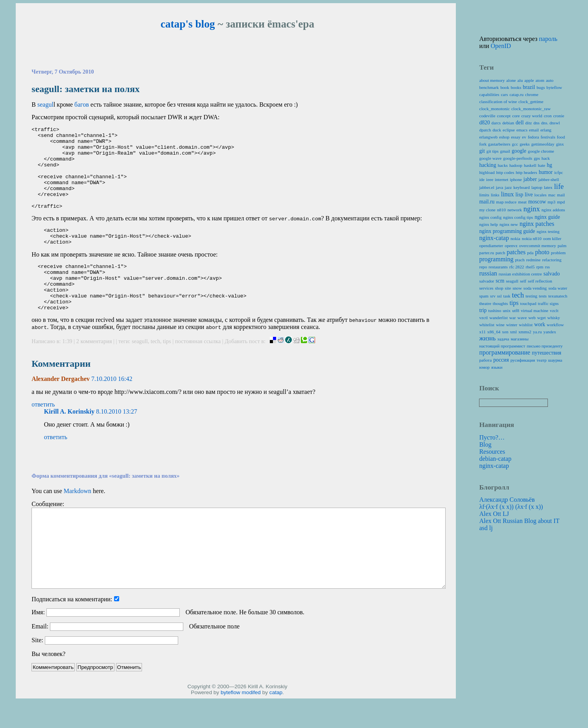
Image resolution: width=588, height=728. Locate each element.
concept (504, 116)
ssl (500, 296)
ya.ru (537, 332)
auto (550, 80)
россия (501, 360)
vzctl (483, 318)
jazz (508, 187)
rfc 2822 (517, 267)
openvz (511, 246)
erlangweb (488, 137)
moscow (537, 202)
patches (516, 252)
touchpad (528, 303)
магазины (519, 339)
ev (524, 137)
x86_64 (494, 332)
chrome (532, 94)
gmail (505, 151)
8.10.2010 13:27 (116, 441)
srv (493, 296)
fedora (534, 137)
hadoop (516, 165)
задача (503, 339)
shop (499, 288)
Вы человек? (48, 683)
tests (543, 296)
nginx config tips (518, 217)
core (516, 116)
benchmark (489, 87)
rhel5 (530, 267)
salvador (487, 281)
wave (522, 318)
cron (548, 116)
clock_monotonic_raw (531, 109)
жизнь (487, 338)
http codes (505, 172)
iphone (516, 179)
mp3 (551, 202)
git (482, 151)
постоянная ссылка (198, 371)
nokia (515, 238)
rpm (540, 267)
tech (155, 371)
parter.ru (487, 253)
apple (529, 80)
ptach (520, 260)
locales (541, 195)
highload (487, 172)
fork (483, 144)
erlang (546, 130)
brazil (529, 87)
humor (546, 172)
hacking (488, 165)
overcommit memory (538, 246)
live (529, 195)
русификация (523, 360)
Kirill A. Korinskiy (69, 441)
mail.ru (487, 202)
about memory (492, 80)
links (495, 195)
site (508, 288)
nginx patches (537, 224)
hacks (502, 165)
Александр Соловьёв (507, 500)
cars (504, 94)
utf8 (516, 310)
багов (82, 104)
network (515, 210)
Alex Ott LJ (494, 514)
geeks (524, 144)
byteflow (230, 722)
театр (541, 360)
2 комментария (95, 371)
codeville (487, 116)
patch (500, 253)
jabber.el (487, 187)
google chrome (541, 151)
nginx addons (553, 210)
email (534, 130)
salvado (552, 274)
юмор (484, 367)
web (532, 318)
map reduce (506, 202)
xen (505, 332)
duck (497, 130)
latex (548, 187)
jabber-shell (549, 179)
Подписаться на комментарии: (72, 629)
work (540, 324)
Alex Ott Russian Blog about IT (519, 521)
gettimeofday (543, 144)
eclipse (509, 130)
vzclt (554, 310)
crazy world (532, 116)
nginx (532, 209)
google (519, 151)
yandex (550, 332)
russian (488, 273)
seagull (140, 371)
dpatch (485, 130)
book (505, 87)
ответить (43, 434)
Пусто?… (492, 437)
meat (522, 202)
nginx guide (547, 217)
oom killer (552, 238)
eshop (504, 137)
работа (485, 360)
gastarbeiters (499, 144)
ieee (490, 179)
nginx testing (548, 231)
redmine (534, 260)
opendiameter (491, 246)
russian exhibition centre (520, 274)
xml (513, 332)
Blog (485, 444)
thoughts (500, 303)
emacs (522, 130)
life (559, 187)
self (523, 281)
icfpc (559, 172)
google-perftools (518, 158)
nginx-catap (494, 238)
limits (484, 195)
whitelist (487, 325)
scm (500, 281)
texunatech (558, 296)
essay (516, 137)
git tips (493, 151)
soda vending (535, 288)
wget (542, 318)
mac (552, 195)
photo (542, 252)
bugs (541, 87)
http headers (526, 172)
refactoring (552, 260)
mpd (561, 202)
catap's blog (188, 24)
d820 (484, 123)
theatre (485, 303)
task (507, 296)
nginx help (488, 224)
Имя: (38, 642)
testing (531, 296)
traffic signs (548, 303)
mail (561, 195)
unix (507, 310)
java (500, 187)
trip (483, 310)
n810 (501, 210)
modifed (251, 722)
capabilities (489, 94)
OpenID (501, 46)
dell (520, 123)
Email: (40, 656)
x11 (482, 332)
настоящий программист (502, 346)
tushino (495, 310)
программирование (505, 352)
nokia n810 (532, 238)
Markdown (77, 520)
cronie (559, 116)
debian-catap (495, 459)
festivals (548, 137)
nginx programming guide (507, 231)
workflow (555, 325)
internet (501, 179)
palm (562, 246)
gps (537, 158)
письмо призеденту (545, 346)
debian (508, 123)
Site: (37, 670)
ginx (560, 144)
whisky (554, 318)
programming (496, 259)
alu (520, 80)
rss (547, 267)
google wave (490, 158)
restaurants (498, 267)
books (516, 87)
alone (511, 80)
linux (508, 194)
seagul (45, 104)
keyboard (522, 187)
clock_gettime (531, 102)
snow (517, 288)
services (486, 288)
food (561, 137)
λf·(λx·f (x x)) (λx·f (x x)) (511, 507)
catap (276, 722)
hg (549, 165)
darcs (496, 123)
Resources (492, 452)
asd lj (486, 528)
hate (542, 165)
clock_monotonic (494, 109)
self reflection (540, 281)
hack (546, 158)
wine (500, 325)
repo (483, 267)
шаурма (555, 360)
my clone (487, 210)
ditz (528, 123)
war (513, 318)
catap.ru (516, 94)
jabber (530, 179)
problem (558, 253)
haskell (530, 165)
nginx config (490, 217)
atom (540, 80)
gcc (515, 144)
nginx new (509, 224)
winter (512, 325)
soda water (558, 288)
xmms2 (525, 332)
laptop (537, 187)
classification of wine (498, 102)
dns (536, 123)
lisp (520, 195)
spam (484, 296)
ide (482, 179)
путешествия (547, 353)
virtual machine (535, 310)
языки (497, 367)
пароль (548, 39)
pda (530, 253)
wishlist (526, 325)
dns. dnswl (551, 123)
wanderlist (499, 318)
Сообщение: (48, 533)
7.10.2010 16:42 (112, 408)
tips (167, 371)
